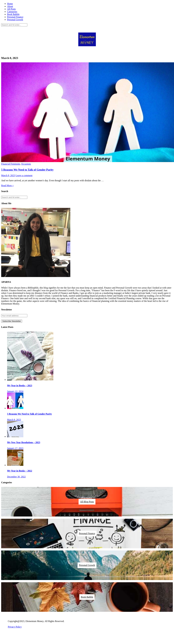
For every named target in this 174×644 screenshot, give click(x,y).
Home (10, 4)
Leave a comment (24, 175)
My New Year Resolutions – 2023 (24, 442)
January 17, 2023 (15, 448)
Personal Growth (15, 20)
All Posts (11, 9)
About (10, 6)
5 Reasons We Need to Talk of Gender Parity (27, 170)
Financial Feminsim (11, 164)
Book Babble (13, 14)
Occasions (26, 164)
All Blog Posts (87, 502)
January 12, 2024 (15, 391)
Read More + (7, 185)
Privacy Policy (15, 627)
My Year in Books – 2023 (20, 386)
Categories (12, 12)
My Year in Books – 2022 (20, 471)
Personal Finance (15, 17)
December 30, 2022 (16, 477)
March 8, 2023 (8, 175)
